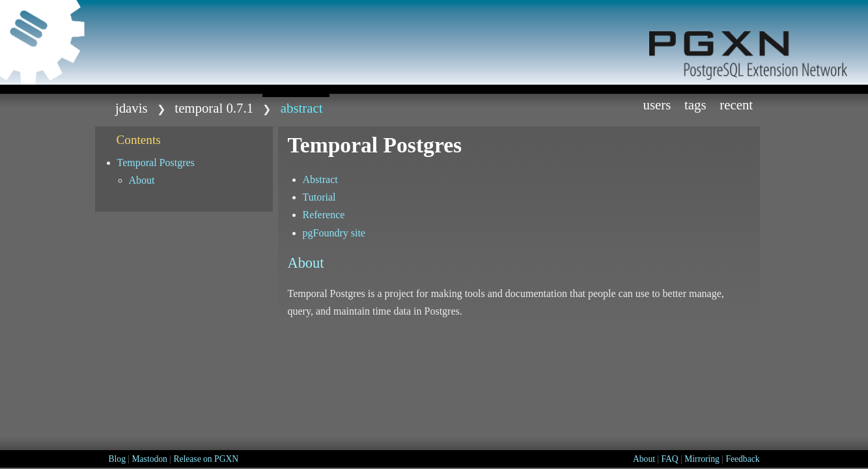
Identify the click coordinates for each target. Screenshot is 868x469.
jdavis (132, 108)
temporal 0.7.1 (214, 108)
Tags (695, 105)
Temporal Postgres (156, 163)
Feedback (742, 459)
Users (657, 105)
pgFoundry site (334, 233)
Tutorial (319, 197)
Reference (324, 215)
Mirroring (702, 459)
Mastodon (149, 459)
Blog (117, 459)
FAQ (670, 459)
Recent (736, 105)
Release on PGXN (206, 459)
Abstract (320, 179)
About (142, 180)
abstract (302, 108)
